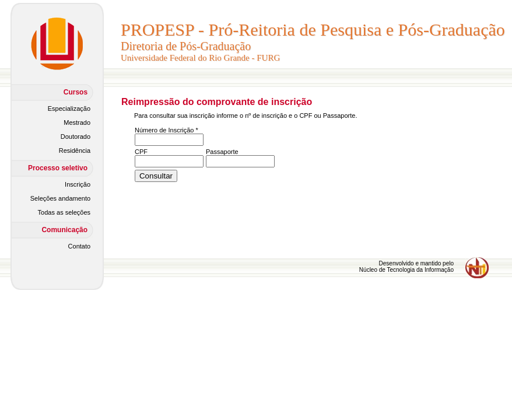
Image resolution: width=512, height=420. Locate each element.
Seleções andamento (60, 198)
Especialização (69, 108)
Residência (75, 150)
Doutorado (76, 136)
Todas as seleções (64, 212)
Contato (80, 246)
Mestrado (77, 123)
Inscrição (78, 184)
